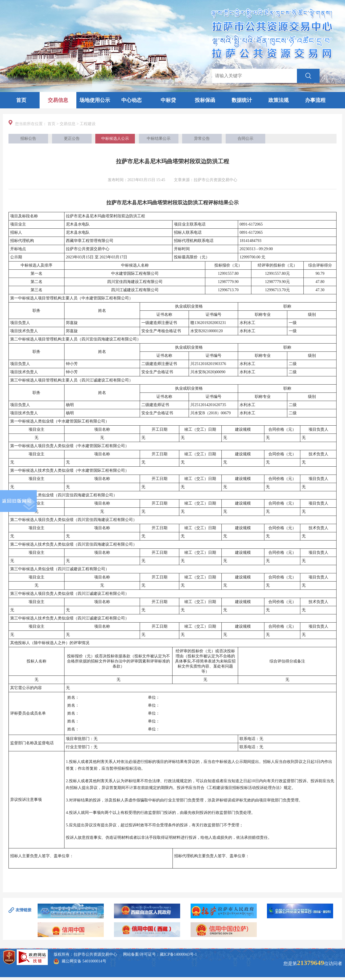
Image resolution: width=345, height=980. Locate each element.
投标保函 (205, 100)
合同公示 (245, 139)
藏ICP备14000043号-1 (178, 954)
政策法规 (279, 100)
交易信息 (58, 100)
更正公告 (72, 139)
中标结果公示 (159, 139)
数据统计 (242, 100)
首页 (21, 100)
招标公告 (28, 139)
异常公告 (202, 139)
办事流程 (315, 100)
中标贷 (168, 100)
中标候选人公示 (115, 139)
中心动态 (131, 100)
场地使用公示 (95, 100)
